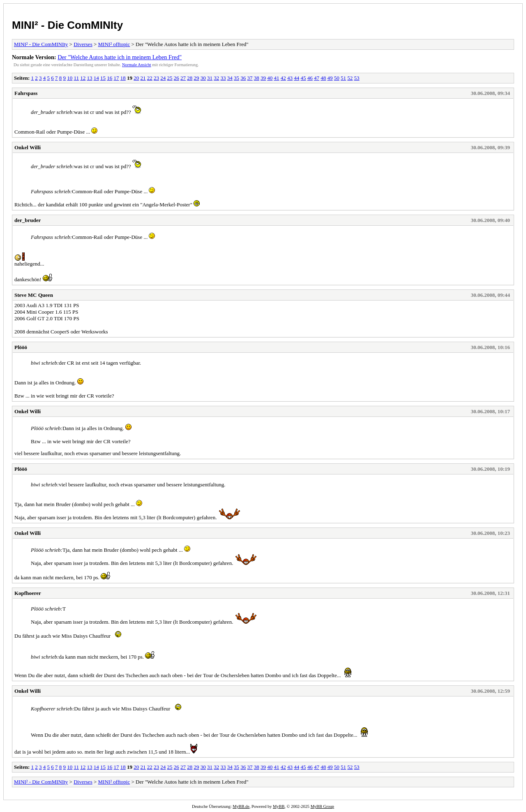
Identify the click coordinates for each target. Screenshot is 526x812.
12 (83, 78)
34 (230, 78)
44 (296, 78)
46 (310, 78)
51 (343, 78)
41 (277, 78)
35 (236, 78)
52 (350, 78)
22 (150, 78)
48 (323, 78)
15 (103, 78)
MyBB (279, 806)
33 (223, 78)
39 (263, 78)
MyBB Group (322, 806)
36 (243, 78)
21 (143, 78)
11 (77, 78)
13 (90, 78)
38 (257, 78)
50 (337, 78)
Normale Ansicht (137, 65)
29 (197, 78)
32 (216, 78)
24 (163, 78)
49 (330, 78)
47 (317, 78)
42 (283, 78)
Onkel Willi (28, 147)
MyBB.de (241, 806)
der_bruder (28, 220)
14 (96, 78)
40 (270, 78)
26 (176, 78)
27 (183, 78)
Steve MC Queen (34, 295)
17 (117, 78)
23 (156, 78)
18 (123, 78)
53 (357, 78)
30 (203, 78)
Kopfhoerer (28, 593)
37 (250, 78)
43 (290, 78)
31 (210, 78)
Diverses (83, 44)
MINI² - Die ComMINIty (67, 25)
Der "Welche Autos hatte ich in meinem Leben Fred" (120, 57)
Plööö (21, 347)
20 (136, 78)
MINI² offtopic (114, 44)
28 (190, 78)
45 (303, 78)
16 (110, 78)
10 (70, 78)
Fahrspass (26, 93)
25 (170, 78)
